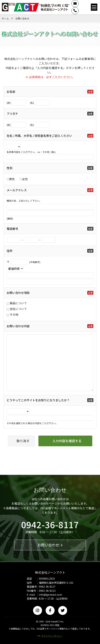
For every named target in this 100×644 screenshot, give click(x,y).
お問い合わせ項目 (18, 293)
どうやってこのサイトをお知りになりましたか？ (38, 400)
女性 (25, 179)
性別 (10, 168)
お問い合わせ (50, 545)
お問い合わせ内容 (18, 326)
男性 (12, 179)
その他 (14, 314)
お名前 (11, 92)
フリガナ (12, 113)
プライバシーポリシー (52, 636)
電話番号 (12, 229)
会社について (18, 309)
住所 (10, 251)
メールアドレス (17, 190)
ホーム (5, 18)
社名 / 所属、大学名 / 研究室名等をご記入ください (39, 136)
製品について (18, 303)
